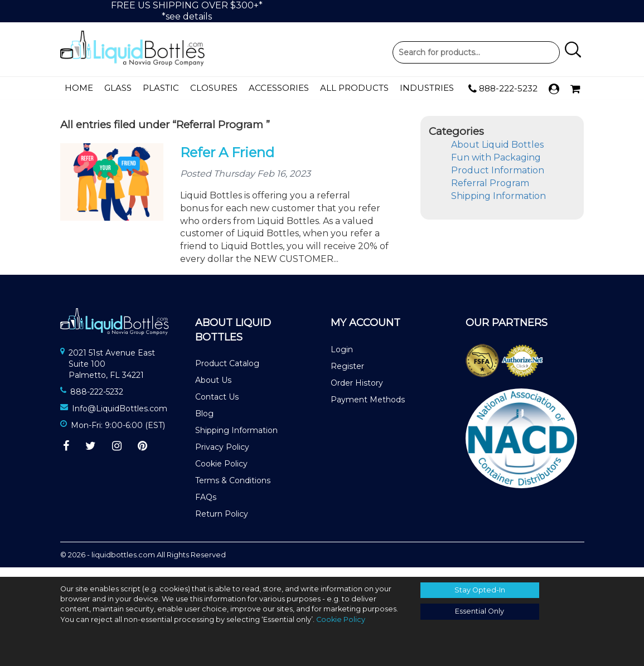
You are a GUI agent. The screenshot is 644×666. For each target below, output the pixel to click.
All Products (354, 88)
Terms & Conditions (233, 490)
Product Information (498, 180)
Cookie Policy (221, 474)
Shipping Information (498, 205)
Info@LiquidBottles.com (120, 418)
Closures (214, 88)
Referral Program (490, 193)
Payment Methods (368, 409)
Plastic (161, 88)
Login (342, 359)
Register (347, 376)
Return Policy (222, 524)
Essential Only (480, 611)
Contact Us (217, 407)
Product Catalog (227, 373)
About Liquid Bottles (497, 155)
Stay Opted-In (480, 590)
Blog (204, 424)
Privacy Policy (222, 457)
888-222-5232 (503, 89)
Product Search (476, 52)
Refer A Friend (227, 162)
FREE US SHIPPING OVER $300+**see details (187, 11)
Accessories (279, 88)
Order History (357, 392)
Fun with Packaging (496, 167)
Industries (427, 88)
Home (79, 88)
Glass (118, 88)
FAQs (206, 507)
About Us (213, 390)
